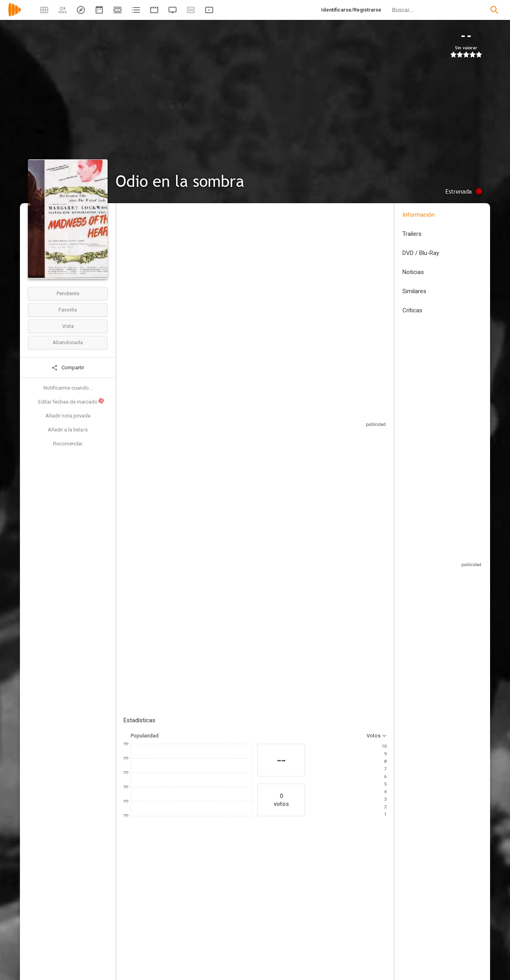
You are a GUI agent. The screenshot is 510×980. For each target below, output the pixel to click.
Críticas (412, 310)
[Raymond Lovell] (386, 922)
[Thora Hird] (339, 922)
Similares (414, 291)
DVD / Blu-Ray (421, 253)
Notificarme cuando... (68, 388)
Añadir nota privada (68, 416)
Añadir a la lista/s (68, 430)
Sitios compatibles (301, 420)
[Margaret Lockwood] (147, 922)
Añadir (183, 553)
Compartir (68, 368)
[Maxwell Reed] (291, 922)
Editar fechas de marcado (72, 401)
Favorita (68, 310)
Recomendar (68, 444)
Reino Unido (138, 268)
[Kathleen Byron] (243, 922)
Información (419, 215)
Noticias (413, 272)
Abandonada (68, 342)
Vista (68, 326)
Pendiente (68, 293)
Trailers (412, 234)
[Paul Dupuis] (195, 922)
